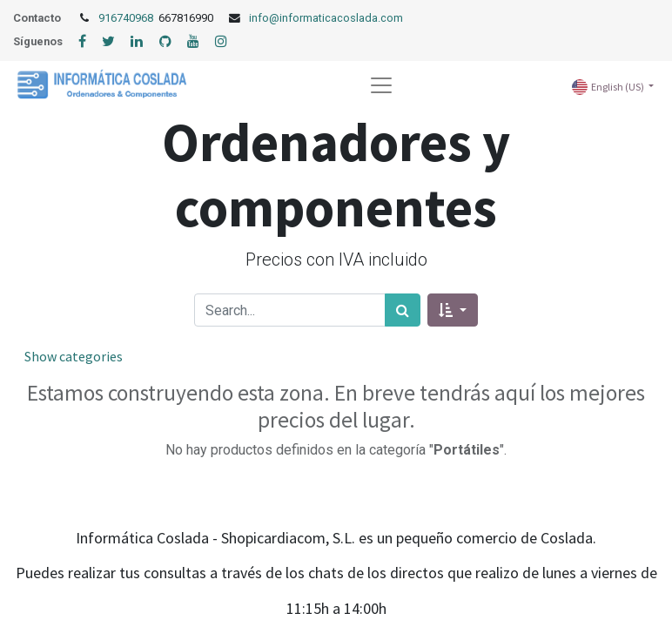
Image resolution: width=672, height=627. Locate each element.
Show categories (74, 356)
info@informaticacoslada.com (326, 18)
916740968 (127, 18)
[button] (452, 310)
